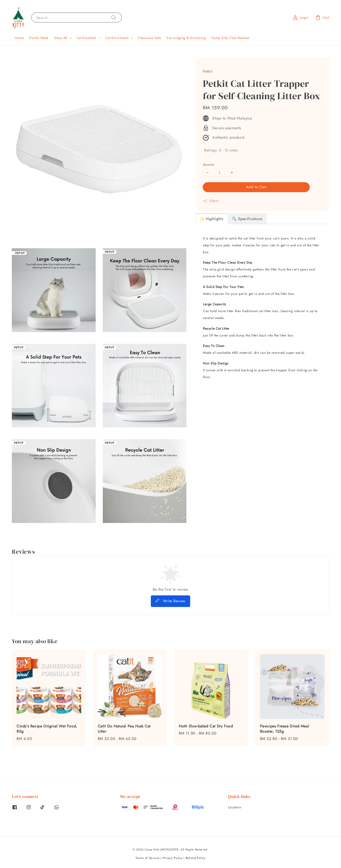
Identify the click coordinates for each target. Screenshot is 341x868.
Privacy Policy (173, 858)
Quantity (209, 165)
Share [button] (211, 201)
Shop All (61, 38)
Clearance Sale (149, 38)
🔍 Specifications (247, 219)
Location (235, 807)
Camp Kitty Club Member (231, 38)
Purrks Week (39, 38)
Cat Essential (86, 38)
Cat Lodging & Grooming (186, 38)
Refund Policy (196, 858)
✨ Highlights (211, 219)
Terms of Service (147, 858)
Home (19, 38)
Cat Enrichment (117, 38)
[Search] (114, 17)
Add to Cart (256, 187)
